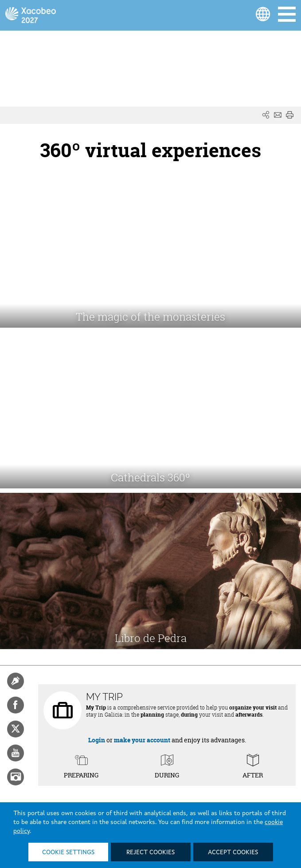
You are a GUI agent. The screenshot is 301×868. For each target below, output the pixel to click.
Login (97, 740)
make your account (142, 740)
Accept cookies (233, 852)
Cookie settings (68, 852)
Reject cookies (150, 852)
